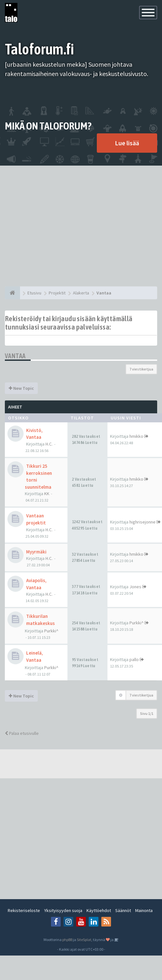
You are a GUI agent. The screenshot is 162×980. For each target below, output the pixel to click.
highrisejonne (142, 522)
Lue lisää (127, 143)
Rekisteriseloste (24, 910)
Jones (135, 587)
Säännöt (123, 910)
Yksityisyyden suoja (63, 910)
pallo (134, 659)
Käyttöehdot (99, 910)
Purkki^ (51, 631)
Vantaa (15, 356)
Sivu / (147, 713)
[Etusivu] (12, 293)
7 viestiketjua (141, 369)
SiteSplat (84, 940)
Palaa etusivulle (22, 733)
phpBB (67, 940)
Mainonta (144, 910)
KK (47, 494)
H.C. (49, 444)
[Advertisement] (61, 226)
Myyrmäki (36, 552)
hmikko (136, 436)
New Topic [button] (21, 388)
